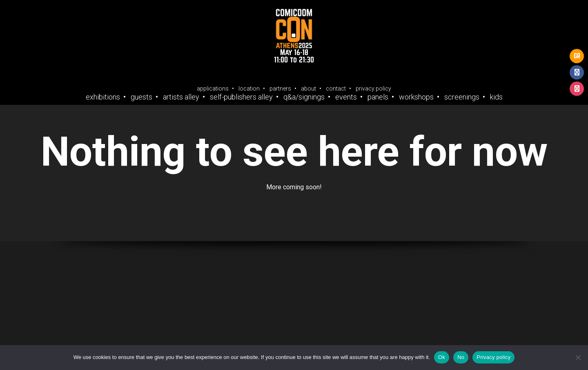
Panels (378, 97)
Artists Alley (181, 97)
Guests (141, 97)
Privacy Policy (373, 89)
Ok (442, 357)
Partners (280, 89)
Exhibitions (103, 97)
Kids (496, 97)
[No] (578, 357)
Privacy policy (493, 357)
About (308, 89)
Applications (213, 89)
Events (346, 97)
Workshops (416, 97)
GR (577, 56)
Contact (336, 89)
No (461, 357)
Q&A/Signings (304, 97)
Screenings (462, 97)
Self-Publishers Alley (241, 97)
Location (249, 89)
